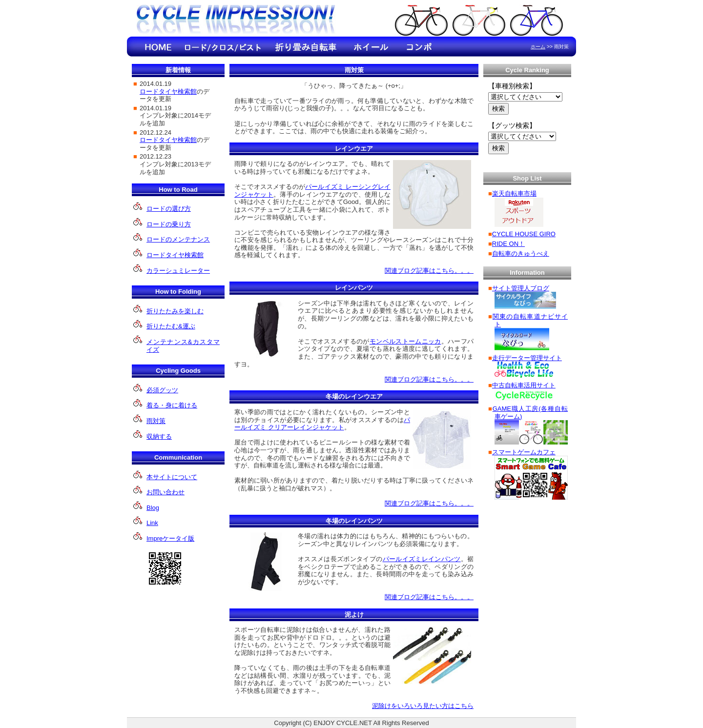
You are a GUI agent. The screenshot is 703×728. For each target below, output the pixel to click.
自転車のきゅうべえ (521, 253)
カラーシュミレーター (178, 271)
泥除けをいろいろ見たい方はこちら (423, 706)
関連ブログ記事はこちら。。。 (429, 271)
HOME (159, 47)
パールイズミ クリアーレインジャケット (322, 424)
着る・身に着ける (172, 405)
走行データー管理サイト (527, 358)
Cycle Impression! (237, 21)
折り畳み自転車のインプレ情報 (305, 47)
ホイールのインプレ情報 (371, 47)
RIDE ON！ (508, 244)
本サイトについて (172, 477)
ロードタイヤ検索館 (175, 255)
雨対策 (156, 421)
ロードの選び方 (169, 209)
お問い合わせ (165, 492)
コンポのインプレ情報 (420, 47)
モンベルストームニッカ (405, 341)
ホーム (538, 47)
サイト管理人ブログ (521, 288)
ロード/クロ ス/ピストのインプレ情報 (222, 47)
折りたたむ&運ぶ (171, 326)
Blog (153, 508)
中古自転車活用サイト (524, 385)
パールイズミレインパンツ (422, 559)
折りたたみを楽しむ (175, 311)
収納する (159, 436)
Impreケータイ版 (170, 538)
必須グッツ (162, 390)
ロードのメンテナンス (178, 239)
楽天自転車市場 (514, 193)
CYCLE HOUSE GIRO (524, 234)
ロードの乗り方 (169, 224)
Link (152, 523)
